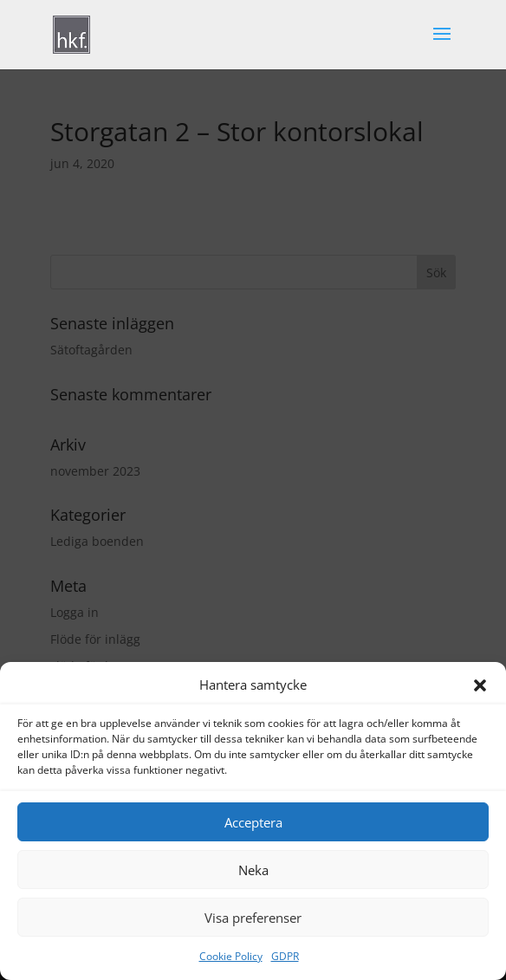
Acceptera (253, 822)
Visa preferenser (253, 918)
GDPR (285, 956)
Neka (253, 870)
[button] (480, 685)
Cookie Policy (231, 956)
